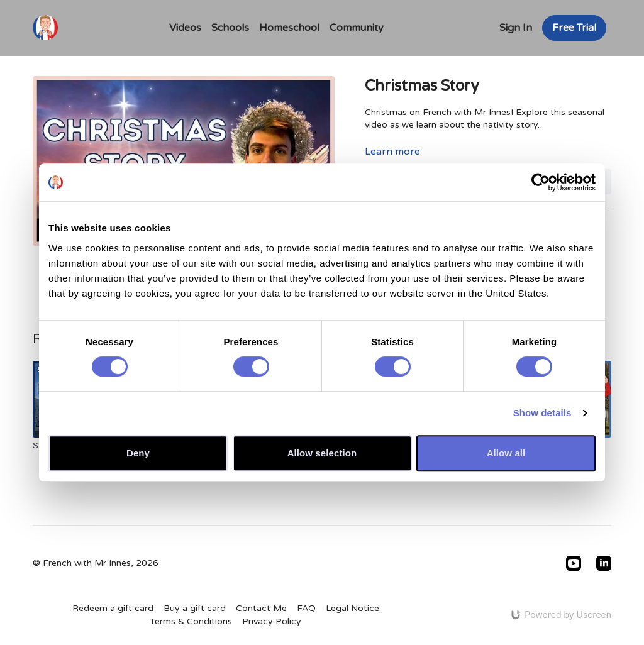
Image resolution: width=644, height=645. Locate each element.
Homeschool (289, 28)
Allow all (506, 453)
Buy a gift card (195, 608)
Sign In (516, 28)
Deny (138, 453)
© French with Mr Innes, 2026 (96, 563)
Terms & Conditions (191, 621)
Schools (230, 28)
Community (357, 28)
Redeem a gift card (113, 608)
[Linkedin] (604, 563)
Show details (542, 413)
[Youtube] (574, 563)
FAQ (306, 608)
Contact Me (261, 608)
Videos (185, 28)
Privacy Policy (272, 621)
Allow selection (322, 453)
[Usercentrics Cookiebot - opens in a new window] (541, 182)
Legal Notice (353, 608)
